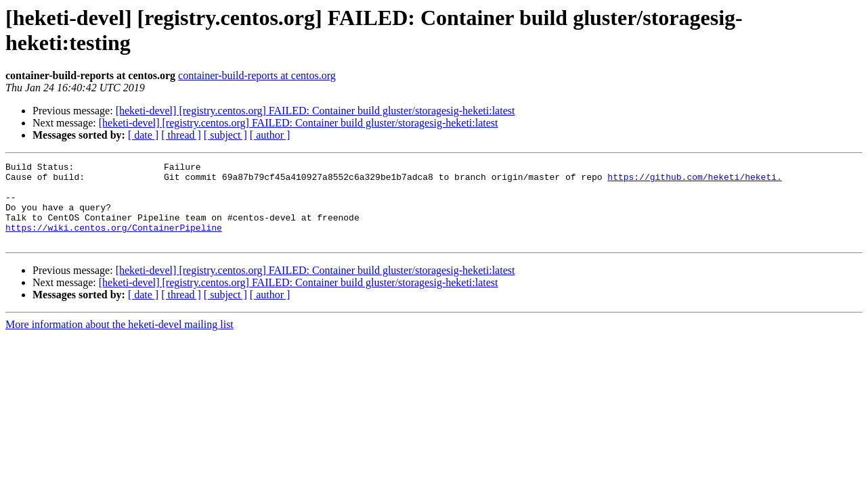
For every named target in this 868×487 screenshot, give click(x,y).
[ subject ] (225, 135)
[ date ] (143, 135)
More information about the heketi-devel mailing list (120, 341)
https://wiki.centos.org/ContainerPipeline (114, 241)
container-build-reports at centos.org (257, 75)
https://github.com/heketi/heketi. (694, 181)
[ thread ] (181, 135)
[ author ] (270, 135)
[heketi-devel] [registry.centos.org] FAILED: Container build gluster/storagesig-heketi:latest (316, 111)
